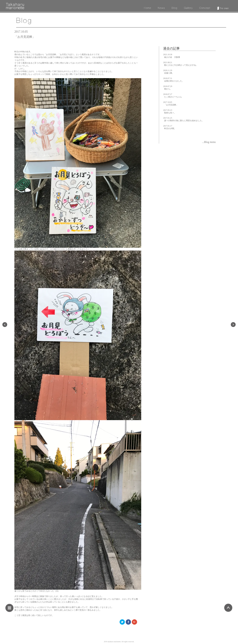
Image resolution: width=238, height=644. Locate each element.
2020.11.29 (168, 70)
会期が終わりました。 (174, 81)
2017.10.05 (168, 102)
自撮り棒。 (169, 73)
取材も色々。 (170, 113)
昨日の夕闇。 (170, 129)
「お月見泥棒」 (171, 105)
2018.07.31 (168, 78)
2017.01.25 (168, 118)
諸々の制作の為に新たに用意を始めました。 (184, 121)
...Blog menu (209, 142)
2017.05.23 (168, 110)
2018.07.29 (168, 86)
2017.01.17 (168, 126)
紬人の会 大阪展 (172, 57)
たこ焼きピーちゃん (173, 97)
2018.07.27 (168, 94)
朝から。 (168, 89)
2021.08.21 (168, 62)
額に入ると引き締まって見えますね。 (181, 65)
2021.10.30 (168, 54)
